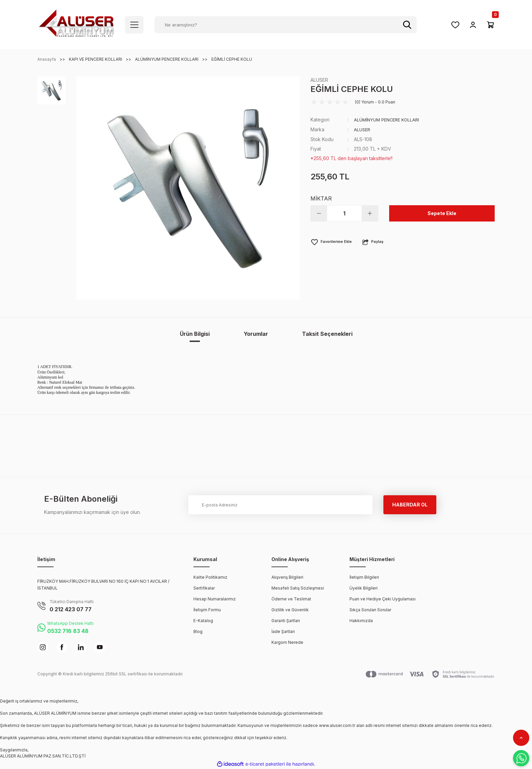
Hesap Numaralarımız (215, 599)
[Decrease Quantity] (319, 213)
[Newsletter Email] (280, 505)
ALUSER (319, 80)
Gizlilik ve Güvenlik (290, 610)
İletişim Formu (207, 610)
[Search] (286, 25)
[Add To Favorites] (333, 241)
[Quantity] (344, 213)
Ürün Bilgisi (195, 334)
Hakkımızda (361, 621)
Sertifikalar (204, 588)
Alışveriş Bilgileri (287, 577)
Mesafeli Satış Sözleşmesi (298, 588)
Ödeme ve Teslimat (291, 599)
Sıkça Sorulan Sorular (370, 610)
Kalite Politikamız (210, 577)
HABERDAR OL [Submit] (410, 505)
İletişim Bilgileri (364, 577)
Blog (198, 631)
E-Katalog (203, 621)
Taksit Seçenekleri (327, 334)
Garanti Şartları (286, 621)
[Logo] (76, 24)
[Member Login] (473, 25)
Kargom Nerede (287, 642)
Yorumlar (256, 334)
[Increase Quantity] (370, 213)
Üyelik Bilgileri (364, 588)
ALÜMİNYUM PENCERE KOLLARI (389, 120)
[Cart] (491, 25)
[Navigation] (134, 25)
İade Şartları (283, 631)
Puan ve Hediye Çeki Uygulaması (383, 599)
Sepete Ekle (442, 213)
